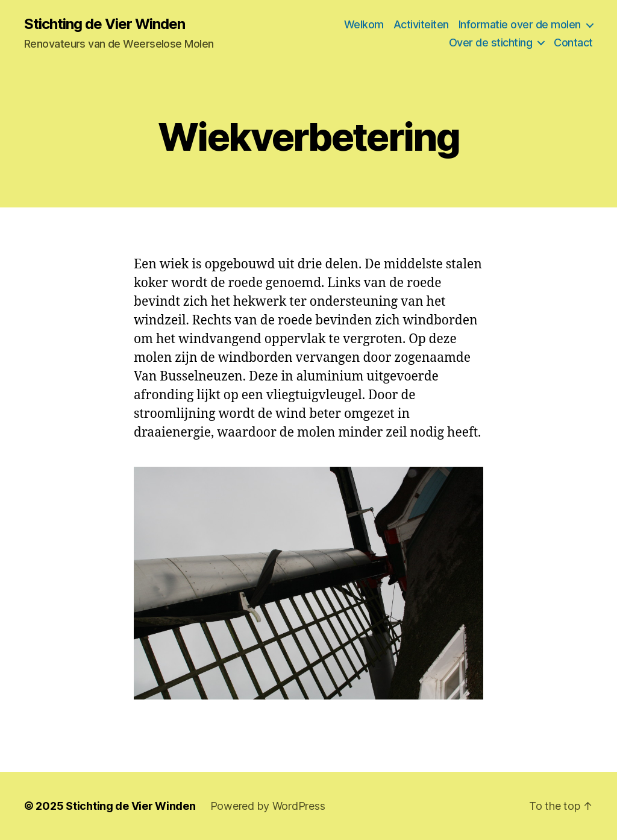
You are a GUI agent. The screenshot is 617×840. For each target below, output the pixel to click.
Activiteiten (421, 24)
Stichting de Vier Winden (105, 24)
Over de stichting (491, 43)
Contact (573, 43)
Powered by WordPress (268, 806)
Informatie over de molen (520, 24)
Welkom (364, 24)
